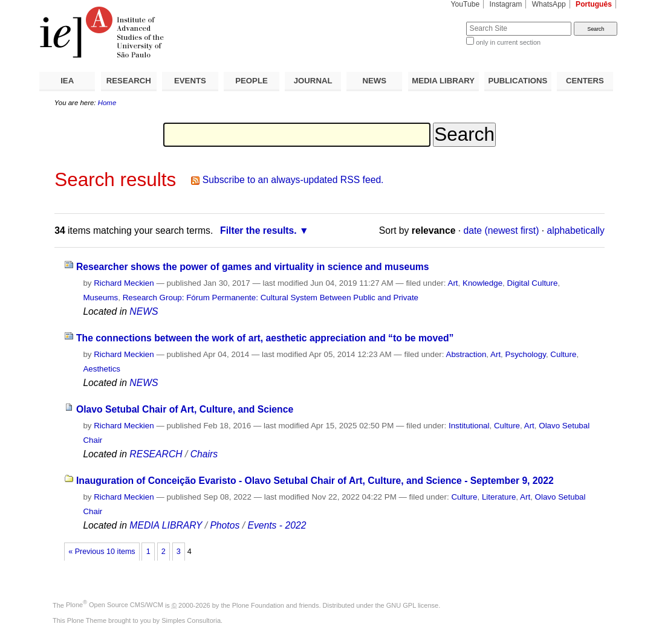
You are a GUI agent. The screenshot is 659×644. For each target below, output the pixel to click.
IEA (67, 81)
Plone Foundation (258, 605)
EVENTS (190, 81)
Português (594, 4)
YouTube (466, 4)
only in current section (508, 42)
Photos (225, 525)
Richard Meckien (124, 283)
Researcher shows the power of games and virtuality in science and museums (253, 267)
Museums (100, 298)
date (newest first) (502, 230)
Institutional (469, 426)
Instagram (506, 4)
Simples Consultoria (191, 620)
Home (107, 103)
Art (453, 283)
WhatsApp (549, 4)
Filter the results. (258, 230)
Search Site (437, 21)
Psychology (526, 354)
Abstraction (466, 354)
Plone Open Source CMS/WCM (115, 605)
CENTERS (585, 81)
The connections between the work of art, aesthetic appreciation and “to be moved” (265, 338)
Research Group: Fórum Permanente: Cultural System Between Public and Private (271, 298)
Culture (563, 354)
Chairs (204, 454)
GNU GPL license (412, 605)
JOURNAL (313, 81)
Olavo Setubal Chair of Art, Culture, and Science (185, 409)
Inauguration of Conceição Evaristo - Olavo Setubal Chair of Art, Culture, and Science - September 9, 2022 (315, 481)
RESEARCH (129, 81)
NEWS (374, 81)
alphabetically (576, 230)
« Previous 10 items (102, 552)
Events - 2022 (277, 525)
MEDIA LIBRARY (443, 81)
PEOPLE (252, 81)
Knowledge (482, 283)
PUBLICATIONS (518, 81)
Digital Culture (533, 283)
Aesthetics (102, 369)
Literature (499, 497)
